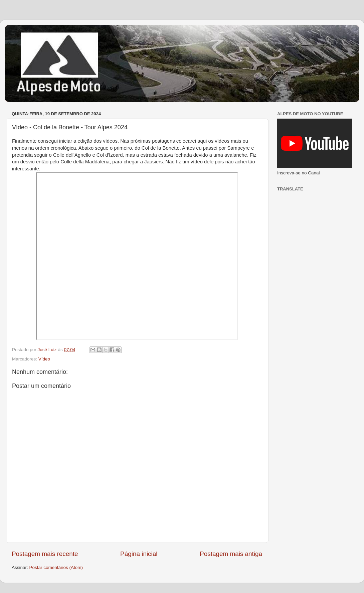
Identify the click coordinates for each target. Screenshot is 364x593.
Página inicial (139, 554)
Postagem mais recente (45, 554)
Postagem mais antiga (231, 554)
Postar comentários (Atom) (56, 567)
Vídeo (44, 359)
